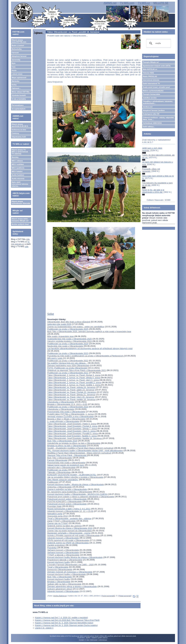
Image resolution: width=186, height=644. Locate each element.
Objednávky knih (19, 137)
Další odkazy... (149, 127)
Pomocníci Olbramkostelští (60, 569)
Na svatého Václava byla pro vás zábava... (67, 363)
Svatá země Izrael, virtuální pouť (156, 87)
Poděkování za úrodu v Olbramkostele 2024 (68, 344)
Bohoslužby (17, 49)
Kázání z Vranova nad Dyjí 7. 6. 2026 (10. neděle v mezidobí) (61, 618)
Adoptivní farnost (19, 56)
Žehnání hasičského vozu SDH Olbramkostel (68, 365)
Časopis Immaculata (151, 94)
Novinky (15, 157)
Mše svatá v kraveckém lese (60, 336)
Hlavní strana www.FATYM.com (19, 41)
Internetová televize (151, 80)
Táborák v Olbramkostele (59, 472)
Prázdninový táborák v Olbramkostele (65, 560)
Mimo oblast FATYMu (21, 92)
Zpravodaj (16, 60)
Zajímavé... (16, 88)
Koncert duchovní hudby (59, 562)
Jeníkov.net (148, 107)
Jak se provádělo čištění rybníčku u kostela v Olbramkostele (75, 477)
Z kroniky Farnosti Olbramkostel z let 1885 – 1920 (70, 565)
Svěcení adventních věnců (60, 589)
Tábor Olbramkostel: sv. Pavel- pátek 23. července (71, 390)
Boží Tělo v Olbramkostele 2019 (62, 441)
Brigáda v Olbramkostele (59, 582)
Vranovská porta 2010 (58, 516)
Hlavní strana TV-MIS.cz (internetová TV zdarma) (20, 152)
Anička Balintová (60, 596)
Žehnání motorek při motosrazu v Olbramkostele (70, 572)
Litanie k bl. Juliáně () (44, 628)
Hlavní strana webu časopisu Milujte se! (20, 220)
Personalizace (18, 105)
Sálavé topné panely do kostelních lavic (66, 465)
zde (28, 239)
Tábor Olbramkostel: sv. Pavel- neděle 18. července (71, 399)
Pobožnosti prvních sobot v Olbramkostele (67, 499)
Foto (14, 67)
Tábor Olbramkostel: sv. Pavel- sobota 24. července (71, 387)
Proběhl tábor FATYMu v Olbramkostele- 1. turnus (70, 414)
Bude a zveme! (18, 45)
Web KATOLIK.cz (150, 69)
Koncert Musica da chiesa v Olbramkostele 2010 (70, 528)
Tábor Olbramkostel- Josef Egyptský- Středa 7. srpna (72, 429)
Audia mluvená (18, 179)
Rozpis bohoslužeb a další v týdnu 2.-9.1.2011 (69, 509)
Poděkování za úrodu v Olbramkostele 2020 (68, 407)
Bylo (14, 63)
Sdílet (51, 314)
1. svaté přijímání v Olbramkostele (63, 421)
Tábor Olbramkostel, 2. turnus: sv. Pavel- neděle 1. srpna (74, 385)
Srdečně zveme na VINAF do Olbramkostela (68, 543)
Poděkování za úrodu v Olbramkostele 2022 (68, 361)
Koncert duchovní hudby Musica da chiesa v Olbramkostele (75, 557)
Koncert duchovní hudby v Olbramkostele (67, 574)
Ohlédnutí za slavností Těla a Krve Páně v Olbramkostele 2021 (77, 370)
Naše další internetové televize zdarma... (20, 184)
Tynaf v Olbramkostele (58, 567)
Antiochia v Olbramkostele (59, 487)
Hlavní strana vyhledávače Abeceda (21, 202)
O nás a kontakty (19, 99)
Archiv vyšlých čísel (20, 224)
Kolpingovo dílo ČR (151, 114)
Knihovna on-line (19, 130)
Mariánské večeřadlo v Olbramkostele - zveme (69, 533)
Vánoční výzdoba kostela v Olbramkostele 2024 (70, 341)
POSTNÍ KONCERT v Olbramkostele (65, 501)
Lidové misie (17, 74)
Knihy (14, 85)
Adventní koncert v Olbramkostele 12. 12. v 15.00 (70, 511)
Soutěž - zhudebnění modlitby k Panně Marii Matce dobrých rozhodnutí (80, 448)
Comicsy (15, 133)
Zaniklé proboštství (56, 545)
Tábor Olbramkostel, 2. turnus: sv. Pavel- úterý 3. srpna (73, 380)
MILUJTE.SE (161, 3)
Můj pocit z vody (55, 358)
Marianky (16, 81)
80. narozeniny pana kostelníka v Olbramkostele (70, 492)
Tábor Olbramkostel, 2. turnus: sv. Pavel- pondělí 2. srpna (74, 382)
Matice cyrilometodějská (153, 91)
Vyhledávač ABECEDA (152, 123)
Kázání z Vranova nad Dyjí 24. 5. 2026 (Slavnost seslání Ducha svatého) (66, 625)
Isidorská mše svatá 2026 (59, 324)
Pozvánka (52, 548)
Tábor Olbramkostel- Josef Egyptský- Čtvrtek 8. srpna (72, 426)
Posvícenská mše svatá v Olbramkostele (66, 412)
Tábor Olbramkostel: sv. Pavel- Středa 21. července (71, 395)
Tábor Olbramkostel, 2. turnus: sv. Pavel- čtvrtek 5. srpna (74, 375)
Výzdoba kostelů (19, 95)
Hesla (14, 70)
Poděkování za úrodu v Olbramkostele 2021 (68, 373)
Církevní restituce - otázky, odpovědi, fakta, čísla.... (158, 119)
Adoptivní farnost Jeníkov (154, 110)
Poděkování (53, 482)
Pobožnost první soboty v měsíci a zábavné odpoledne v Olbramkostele (81, 497)
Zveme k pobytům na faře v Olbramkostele (67, 489)
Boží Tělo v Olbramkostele (60, 458)
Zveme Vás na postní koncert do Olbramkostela (70, 531)
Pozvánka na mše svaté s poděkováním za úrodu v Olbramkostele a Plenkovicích (86, 356)
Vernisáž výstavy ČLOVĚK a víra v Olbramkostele (70, 416)
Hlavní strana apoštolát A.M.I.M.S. (20, 125)
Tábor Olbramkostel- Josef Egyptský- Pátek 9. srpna (72, 424)
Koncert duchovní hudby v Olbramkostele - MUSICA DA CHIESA (77, 494)
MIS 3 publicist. (18, 168)
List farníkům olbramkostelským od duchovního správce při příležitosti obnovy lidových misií (90, 348)
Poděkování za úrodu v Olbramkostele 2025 (68, 329)
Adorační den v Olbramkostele (61, 467)
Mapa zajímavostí (19, 78)
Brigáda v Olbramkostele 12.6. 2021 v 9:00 (67, 404)
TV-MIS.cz (144, 3)
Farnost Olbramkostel (57, 460)
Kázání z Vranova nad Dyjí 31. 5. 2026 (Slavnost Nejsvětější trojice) (64, 623)
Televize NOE (148, 73)
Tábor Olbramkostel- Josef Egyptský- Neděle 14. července (75, 438)
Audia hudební (18, 175)
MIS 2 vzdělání (18, 164)
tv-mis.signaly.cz (20, 243)
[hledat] (158, 43)
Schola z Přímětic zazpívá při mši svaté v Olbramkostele (73, 535)
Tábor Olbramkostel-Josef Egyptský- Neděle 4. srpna (72, 436)
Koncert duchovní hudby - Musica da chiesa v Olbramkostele (76, 484)
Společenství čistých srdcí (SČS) (157, 66)
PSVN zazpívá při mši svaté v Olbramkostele (68, 540)
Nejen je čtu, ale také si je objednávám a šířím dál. (153, 191)
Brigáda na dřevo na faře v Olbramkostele (67, 446)
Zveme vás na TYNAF (58, 523)
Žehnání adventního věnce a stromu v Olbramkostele (72, 586)
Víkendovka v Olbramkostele (61, 402)
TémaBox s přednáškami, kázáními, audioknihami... (158, 102)
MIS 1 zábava (17, 161)
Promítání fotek (54, 506)
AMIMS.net (110, 3)
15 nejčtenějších (19, 109)
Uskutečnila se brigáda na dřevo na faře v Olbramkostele (74, 443)
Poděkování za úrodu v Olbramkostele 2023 (68, 353)
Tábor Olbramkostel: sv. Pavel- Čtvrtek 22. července (72, 392)
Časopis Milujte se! (151, 62)
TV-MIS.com (127, 3)
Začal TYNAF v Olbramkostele (61, 521)
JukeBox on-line (150, 98)
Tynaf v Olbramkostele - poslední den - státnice (69, 518)
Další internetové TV (151, 84)
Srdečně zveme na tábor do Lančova (64, 526)
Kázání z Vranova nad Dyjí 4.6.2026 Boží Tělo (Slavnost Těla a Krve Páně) (67, 620)
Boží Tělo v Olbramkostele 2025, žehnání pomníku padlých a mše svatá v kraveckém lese (89, 331)
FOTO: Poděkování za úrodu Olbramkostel (67, 368)
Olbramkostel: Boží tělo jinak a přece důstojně (69, 322)
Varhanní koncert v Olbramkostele (63, 550)
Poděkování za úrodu (57, 470)
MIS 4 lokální (17, 171)
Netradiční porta (55, 514)
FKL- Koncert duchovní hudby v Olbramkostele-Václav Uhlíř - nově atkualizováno (85, 450)
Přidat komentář (125, 596)
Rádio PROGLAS (150, 76)
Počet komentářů (108, 596)
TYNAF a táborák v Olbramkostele (63, 555)
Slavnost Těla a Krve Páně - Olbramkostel (67, 455)
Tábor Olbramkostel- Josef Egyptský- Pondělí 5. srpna (73, 433)
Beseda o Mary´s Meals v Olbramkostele (66, 419)
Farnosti (15, 53)
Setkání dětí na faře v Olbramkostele (64, 584)
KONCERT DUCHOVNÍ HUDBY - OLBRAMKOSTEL (72, 475)
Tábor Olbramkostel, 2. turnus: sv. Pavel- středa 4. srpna (74, 378)
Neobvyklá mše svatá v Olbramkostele (65, 346)
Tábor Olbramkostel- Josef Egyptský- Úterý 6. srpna (71, 431)
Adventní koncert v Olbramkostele (63, 538)
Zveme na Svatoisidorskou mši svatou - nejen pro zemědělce (76, 327)
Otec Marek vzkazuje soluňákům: (63, 480)
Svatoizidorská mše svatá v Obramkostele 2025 (70, 339)
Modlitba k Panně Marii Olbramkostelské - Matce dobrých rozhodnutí (79, 453)
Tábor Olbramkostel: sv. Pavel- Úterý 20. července (71, 397)
